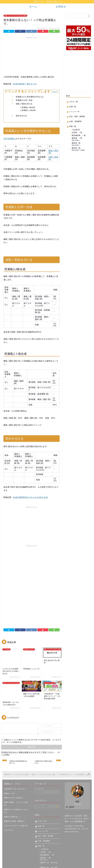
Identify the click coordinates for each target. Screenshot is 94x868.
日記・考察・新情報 (77, 117)
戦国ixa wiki (9, 777)
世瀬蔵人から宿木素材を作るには (30, 97)
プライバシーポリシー (12, 865)
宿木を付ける (21, 116)
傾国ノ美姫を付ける (24, 104)
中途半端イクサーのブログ (14, 772)
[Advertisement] (32, 56)
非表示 (55, 92)
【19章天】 (76, 130)
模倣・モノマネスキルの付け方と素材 (15, 16)
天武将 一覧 (77, 133)
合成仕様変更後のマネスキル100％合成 (30, 498)
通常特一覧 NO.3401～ (77, 145)
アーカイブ (39, 772)
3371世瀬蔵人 (10, 139)
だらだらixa (9, 813)
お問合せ (61, 7)
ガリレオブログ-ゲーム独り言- (16, 809)
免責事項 (26, 865)
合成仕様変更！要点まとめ (25, 84)
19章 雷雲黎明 (75, 122)
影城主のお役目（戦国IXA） (15, 805)
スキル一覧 (74, 102)
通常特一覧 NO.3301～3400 (78, 149)
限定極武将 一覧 (79, 136)
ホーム (33, 7)
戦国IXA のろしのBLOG (13, 781)
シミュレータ (74, 112)
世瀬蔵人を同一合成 (24, 101)
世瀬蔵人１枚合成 (29, 111)
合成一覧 (73, 107)
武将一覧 (73, 127)
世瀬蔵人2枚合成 (28, 108)
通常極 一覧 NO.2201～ (77, 140)
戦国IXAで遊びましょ (12, 800)
